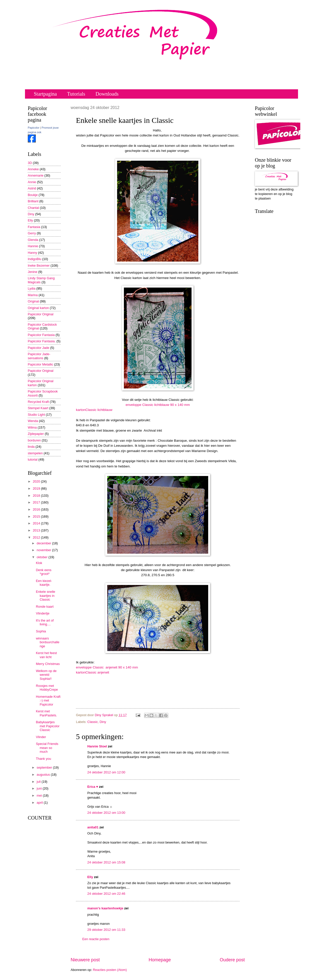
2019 (37, 488)
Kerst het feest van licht (46, 655)
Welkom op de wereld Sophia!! (46, 675)
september (45, 767)
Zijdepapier (36, 434)
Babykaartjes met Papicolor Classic (48, 726)
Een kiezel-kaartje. (44, 583)
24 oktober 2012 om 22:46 (106, 894)
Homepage (160, 960)
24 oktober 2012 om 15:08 (106, 862)
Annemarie (36, 175)
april (40, 803)
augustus (44, 775)
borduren (34, 440)
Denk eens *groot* (44, 572)
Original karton (38, 308)
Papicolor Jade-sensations (39, 356)
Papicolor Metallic (41, 364)
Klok (39, 563)
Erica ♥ (93, 787)
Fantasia (34, 227)
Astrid (32, 188)
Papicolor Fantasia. (42, 341)
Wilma (32, 427)
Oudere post (232, 960)
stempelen (35, 453)
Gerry (32, 233)
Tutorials (76, 94)
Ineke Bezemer (39, 265)
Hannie (33, 246)
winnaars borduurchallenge (48, 642)
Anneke (33, 169)
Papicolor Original (41, 314)
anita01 (93, 827)
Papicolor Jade (38, 348)
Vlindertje (43, 613)
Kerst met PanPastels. (46, 713)
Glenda (33, 240)
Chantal (33, 208)
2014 (37, 523)
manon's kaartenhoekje (105, 908)
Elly (90, 877)
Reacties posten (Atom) (110, 970)
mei (40, 795)
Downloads (107, 94)
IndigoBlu (35, 259)
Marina (33, 295)
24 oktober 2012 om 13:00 (106, 813)
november (44, 550)
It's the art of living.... (45, 622)
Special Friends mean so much (47, 748)
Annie (32, 182)
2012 (37, 537)
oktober (43, 557)
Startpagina (45, 94)
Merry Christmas (48, 664)
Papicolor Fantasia (41, 335)
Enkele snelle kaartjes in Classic (46, 596)
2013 (37, 530)
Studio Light (36, 415)
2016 (37, 509)
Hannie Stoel (97, 746)
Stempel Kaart (38, 408)
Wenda (33, 421)
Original (33, 301)
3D (30, 163)
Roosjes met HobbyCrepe (47, 688)
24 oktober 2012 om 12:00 (106, 772)
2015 (37, 516)
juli (39, 782)
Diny (103, 722)
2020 (37, 481)
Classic (93, 722)
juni (40, 788)
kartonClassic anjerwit (92, 672)
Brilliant (33, 201)
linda (31, 447)
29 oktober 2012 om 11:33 (106, 930)
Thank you (43, 759)
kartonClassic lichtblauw (94, 410)
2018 (37, 496)
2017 (37, 502)
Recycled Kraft (38, 402)
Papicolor (34, 128)
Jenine (33, 272)
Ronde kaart (45, 607)
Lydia (32, 288)
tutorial (33, 459)
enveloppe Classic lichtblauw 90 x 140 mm (158, 405)
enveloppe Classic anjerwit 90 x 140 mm (107, 667)
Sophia (41, 631)
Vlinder (41, 737)
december (44, 543)
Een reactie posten (96, 939)
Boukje (33, 195)
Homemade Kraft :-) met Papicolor (48, 701)
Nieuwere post (85, 960)
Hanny (32, 253)
